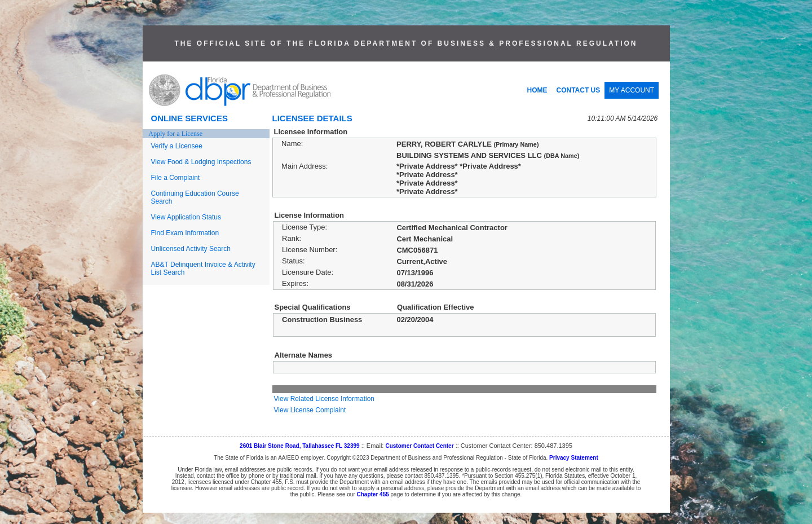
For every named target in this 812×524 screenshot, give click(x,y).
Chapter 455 (373, 494)
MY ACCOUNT (632, 90)
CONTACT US (579, 90)
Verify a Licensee (177, 146)
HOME (537, 90)
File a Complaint (176, 178)
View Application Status (186, 217)
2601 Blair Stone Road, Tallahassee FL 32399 (300, 446)
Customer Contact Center (419, 446)
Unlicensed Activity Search (191, 249)
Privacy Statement (574, 458)
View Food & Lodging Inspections (201, 162)
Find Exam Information (185, 233)
